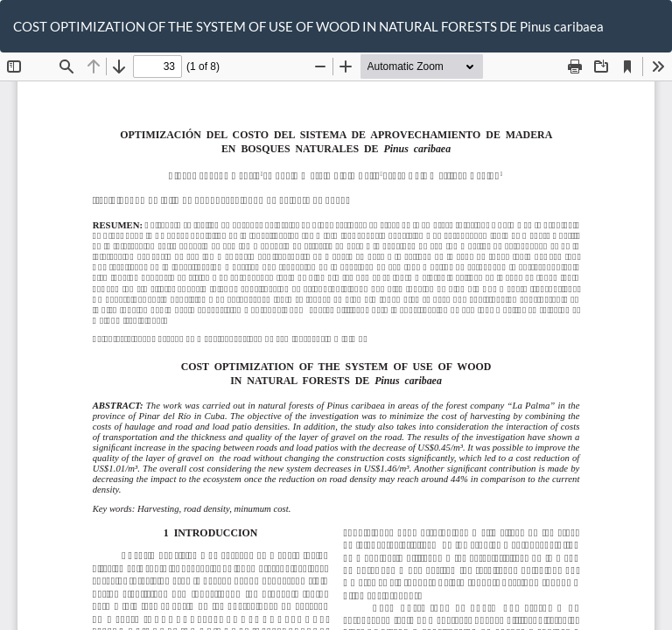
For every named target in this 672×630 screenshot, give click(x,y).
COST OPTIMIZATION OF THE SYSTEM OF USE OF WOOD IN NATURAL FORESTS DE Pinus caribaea (308, 26)
